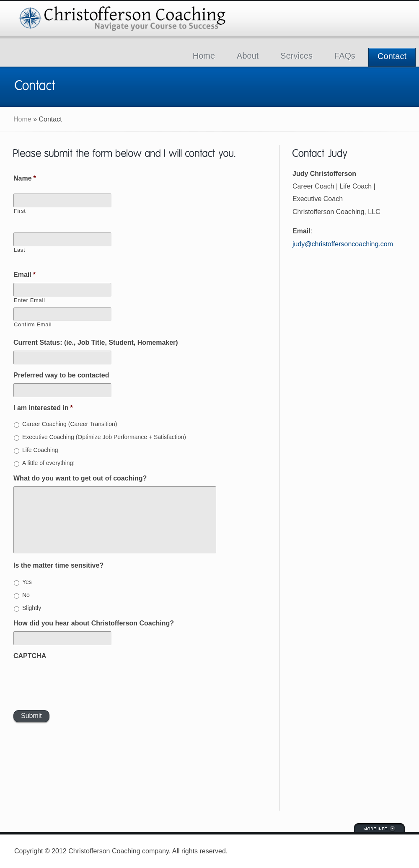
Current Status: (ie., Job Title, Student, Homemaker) (96, 342)
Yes (27, 582)
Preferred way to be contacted (61, 375)
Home (204, 56)
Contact (392, 56)
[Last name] (62, 239)
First (20, 211)
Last (19, 250)
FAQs (345, 56)
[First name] (62, 200)
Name (25, 178)
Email (25, 275)
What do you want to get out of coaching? (80, 478)
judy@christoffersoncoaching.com (343, 244)
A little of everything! (48, 463)
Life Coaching (40, 450)
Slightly (32, 608)
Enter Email (30, 300)
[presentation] (77, 680)
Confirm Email (33, 324)
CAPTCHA (30, 656)
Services (296, 56)
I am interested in (43, 408)
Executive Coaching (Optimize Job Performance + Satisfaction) (104, 437)
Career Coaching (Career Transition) (70, 424)
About (248, 56)
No (26, 595)
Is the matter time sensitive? (58, 565)
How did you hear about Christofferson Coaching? (94, 623)
